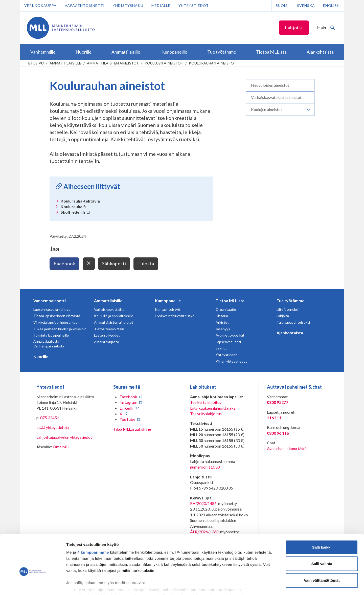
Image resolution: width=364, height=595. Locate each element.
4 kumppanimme (93, 523)
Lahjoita (294, 28)
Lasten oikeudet (107, 335)
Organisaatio (226, 309)
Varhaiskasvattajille (109, 309)
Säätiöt (221, 348)
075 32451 (50, 418)
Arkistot (222, 322)
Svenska (306, 5)
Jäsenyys (223, 329)
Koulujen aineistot (164, 63)
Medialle (161, 5)
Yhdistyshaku (128, 5)
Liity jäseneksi (288, 309)
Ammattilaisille (65, 63)
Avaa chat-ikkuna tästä (287, 448)
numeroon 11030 (205, 467)
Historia (222, 316)
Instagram (128, 402)
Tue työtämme (290, 301)
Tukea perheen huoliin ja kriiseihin (60, 329)
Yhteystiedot (194, 5)
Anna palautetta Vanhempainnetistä (49, 344)
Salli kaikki (322, 518)
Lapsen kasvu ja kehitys (52, 309)
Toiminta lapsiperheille (51, 335)
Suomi (282, 5)
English (331, 5)
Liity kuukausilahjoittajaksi (213, 408)
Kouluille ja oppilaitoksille (114, 316)
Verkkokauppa (40, 5)
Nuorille (41, 356)
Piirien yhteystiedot (231, 361)
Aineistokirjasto (107, 342)
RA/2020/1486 (203, 503)
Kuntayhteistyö (167, 309)
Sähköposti (114, 263)
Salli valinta (322, 534)
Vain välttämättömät (322, 551)
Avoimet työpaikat (230, 335)
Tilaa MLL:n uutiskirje (132, 429)
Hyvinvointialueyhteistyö (175, 316)
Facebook (64, 263)
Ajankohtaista (290, 333)
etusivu (36, 63)
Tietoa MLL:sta (230, 301)
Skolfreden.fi (75, 212)
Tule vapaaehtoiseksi (293, 322)
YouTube (127, 419)
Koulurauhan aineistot (212, 63)
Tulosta (146, 263)
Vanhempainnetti (50, 301)
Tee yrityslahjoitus (206, 414)
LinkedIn (127, 408)
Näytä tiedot (270, 585)
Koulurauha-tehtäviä (80, 201)
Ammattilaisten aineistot (113, 63)
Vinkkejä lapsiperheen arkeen (56, 322)
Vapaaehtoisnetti (85, 5)
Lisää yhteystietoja (53, 427)
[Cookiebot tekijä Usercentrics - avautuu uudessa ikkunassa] (33, 585)
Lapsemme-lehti (228, 342)
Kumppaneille (168, 301)
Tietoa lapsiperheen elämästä (57, 316)
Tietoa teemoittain (109, 329)
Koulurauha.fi (73, 206)
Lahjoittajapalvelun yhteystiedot (64, 437)
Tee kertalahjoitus (206, 402)
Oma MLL (62, 447)
